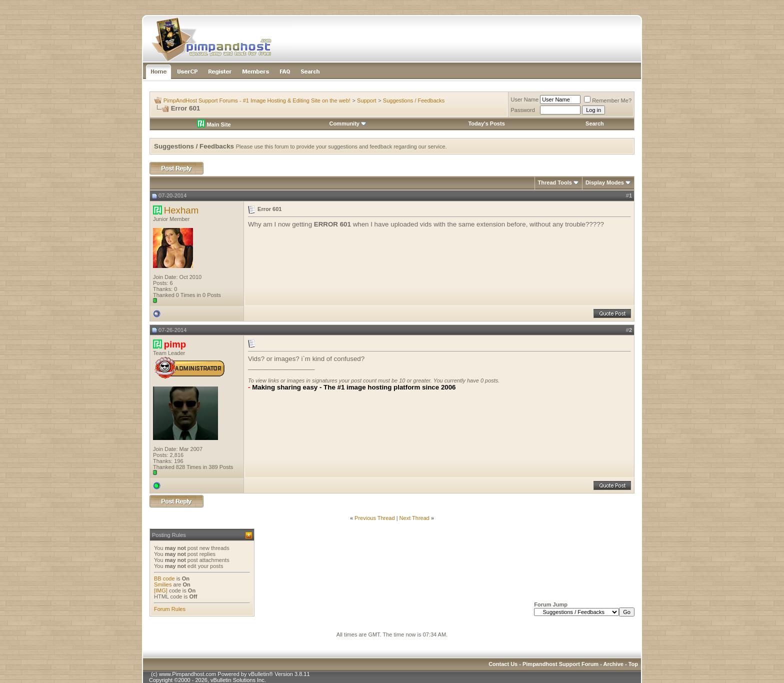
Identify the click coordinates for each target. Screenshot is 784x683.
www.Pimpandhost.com (187, 674)
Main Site (214, 124)
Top (633, 664)
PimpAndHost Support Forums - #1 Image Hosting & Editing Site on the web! (257, 100)
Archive (613, 664)
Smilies (163, 584)
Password (523, 110)
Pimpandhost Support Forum (560, 664)
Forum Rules (170, 609)
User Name (525, 99)
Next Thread (414, 518)
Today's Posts (486, 123)
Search (595, 123)
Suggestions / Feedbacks (414, 100)
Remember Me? (608, 100)
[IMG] (161, 590)
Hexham (181, 210)
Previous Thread (375, 518)
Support (367, 100)
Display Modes (605, 182)
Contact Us (503, 664)
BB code (164, 578)
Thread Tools (555, 182)
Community (348, 123)
